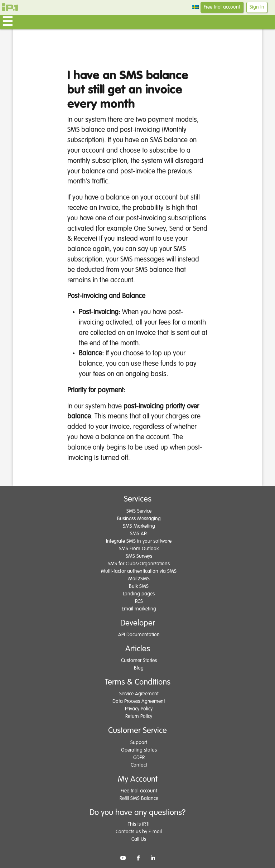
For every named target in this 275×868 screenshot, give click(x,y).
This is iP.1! (139, 824)
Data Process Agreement (139, 701)
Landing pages (139, 594)
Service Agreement (139, 694)
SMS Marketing (139, 526)
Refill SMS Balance (139, 799)
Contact (139, 765)
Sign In (257, 7)
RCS (139, 601)
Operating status (139, 750)
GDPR (139, 758)
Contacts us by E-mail (139, 832)
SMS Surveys (139, 556)
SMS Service (139, 511)
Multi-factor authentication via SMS (139, 571)
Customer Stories (139, 661)
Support (139, 743)
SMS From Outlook (139, 549)
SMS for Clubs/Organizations (139, 564)
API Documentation (139, 635)
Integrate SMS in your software (139, 541)
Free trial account (222, 7)
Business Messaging (139, 519)
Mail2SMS (139, 579)
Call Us (139, 839)
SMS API (139, 534)
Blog (139, 668)
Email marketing (139, 609)
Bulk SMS (139, 586)
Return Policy (139, 716)
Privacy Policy (139, 709)
